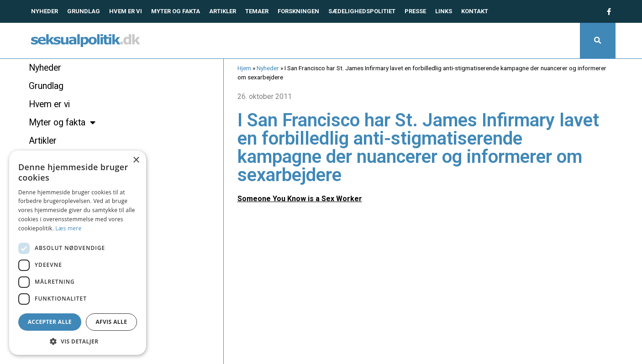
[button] (598, 41)
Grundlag (84, 11)
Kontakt (475, 11)
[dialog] (78, 253)
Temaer (257, 11)
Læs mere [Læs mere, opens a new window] (68, 228)
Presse (415, 11)
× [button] (136, 160)
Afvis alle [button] (111, 322)
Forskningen (298, 11)
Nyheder (45, 11)
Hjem (244, 68)
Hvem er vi (126, 11)
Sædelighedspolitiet (362, 11)
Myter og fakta (176, 11)
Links (444, 11)
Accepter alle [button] (50, 322)
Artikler (223, 11)
